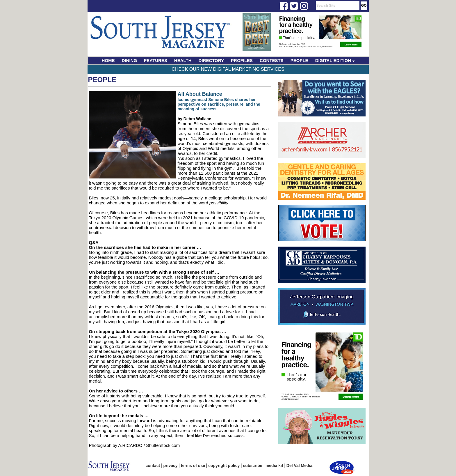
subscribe (253, 466)
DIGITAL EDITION (335, 60)
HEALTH (183, 60)
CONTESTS (272, 60)
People (102, 80)
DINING (130, 60)
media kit (274, 466)
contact (153, 466)
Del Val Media (299, 466)
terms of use (193, 466)
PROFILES (242, 60)
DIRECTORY (211, 60)
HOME (108, 60)
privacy (171, 466)
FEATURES (156, 60)
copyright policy (224, 466)
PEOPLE (299, 60)
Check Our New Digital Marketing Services (228, 69)
